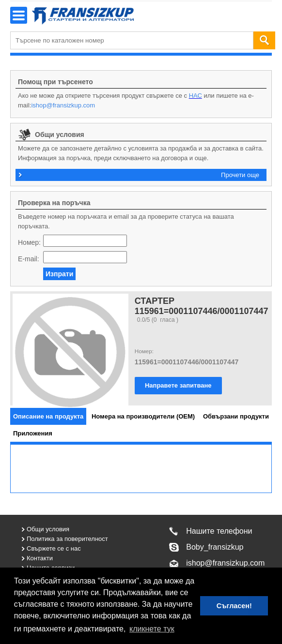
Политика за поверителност (67, 539)
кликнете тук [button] (152, 629)
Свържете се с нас (54, 548)
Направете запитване (178, 385)
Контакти (40, 558)
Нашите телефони (219, 531)
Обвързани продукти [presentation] (236, 416)
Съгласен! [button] (234, 606)
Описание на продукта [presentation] (48, 416)
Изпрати (59, 274)
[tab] (48, 416)
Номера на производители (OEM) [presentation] (143, 416)
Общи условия (48, 529)
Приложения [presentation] (33, 433)
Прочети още (240, 175)
